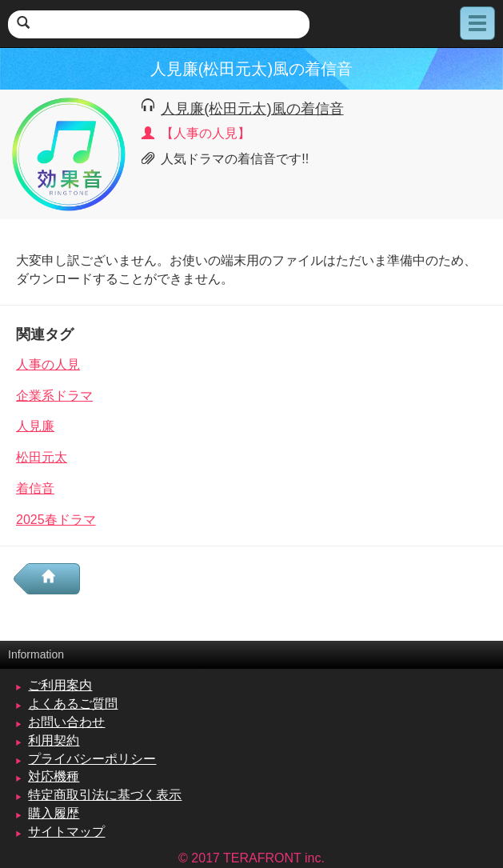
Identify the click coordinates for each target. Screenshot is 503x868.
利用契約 (54, 740)
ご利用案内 (60, 685)
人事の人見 (48, 364)
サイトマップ (66, 832)
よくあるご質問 (73, 704)
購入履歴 (54, 813)
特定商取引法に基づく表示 (105, 795)
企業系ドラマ (54, 396)
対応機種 (54, 776)
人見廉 (35, 426)
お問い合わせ (66, 722)
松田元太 (42, 457)
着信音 (35, 488)
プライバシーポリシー (92, 759)
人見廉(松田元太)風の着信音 (252, 108)
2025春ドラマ (56, 520)
